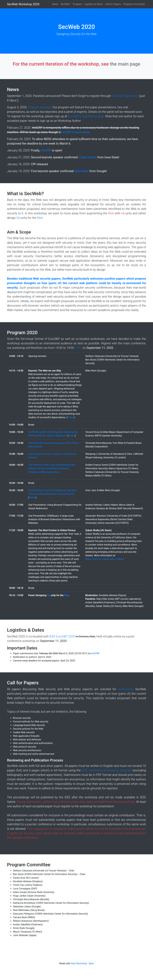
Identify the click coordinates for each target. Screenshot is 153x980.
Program (77, 4)
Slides (71, 417)
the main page (125, 64)
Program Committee (134, 4)
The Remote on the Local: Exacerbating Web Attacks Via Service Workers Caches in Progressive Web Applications (52, 468)
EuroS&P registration (125, 96)
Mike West (82, 171)
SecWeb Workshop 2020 (23, 4)
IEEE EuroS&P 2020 (62, 636)
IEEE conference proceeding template (107, 770)
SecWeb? (66, 4)
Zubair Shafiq (88, 157)
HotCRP (46, 150)
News (55, 4)
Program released (40, 107)
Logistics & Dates (94, 4)
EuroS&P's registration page (86, 116)
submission (125, 689)
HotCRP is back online (75, 132)
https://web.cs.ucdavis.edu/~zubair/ (105, 559)
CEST (78, 348)
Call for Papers (113, 4)
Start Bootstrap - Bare (82, 963)
